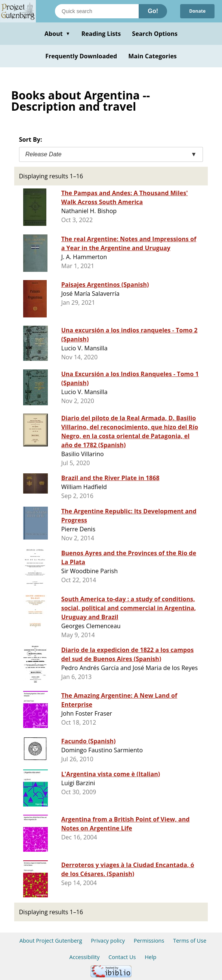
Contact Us (122, 957)
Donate (197, 11)
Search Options (155, 34)
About (57, 34)
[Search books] (97, 11)
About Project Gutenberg (51, 941)
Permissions (149, 941)
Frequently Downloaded (81, 56)
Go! (153, 11)
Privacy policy (108, 941)
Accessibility (85, 957)
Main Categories (152, 56)
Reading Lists (101, 34)
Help (150, 957)
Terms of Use (190, 941)
